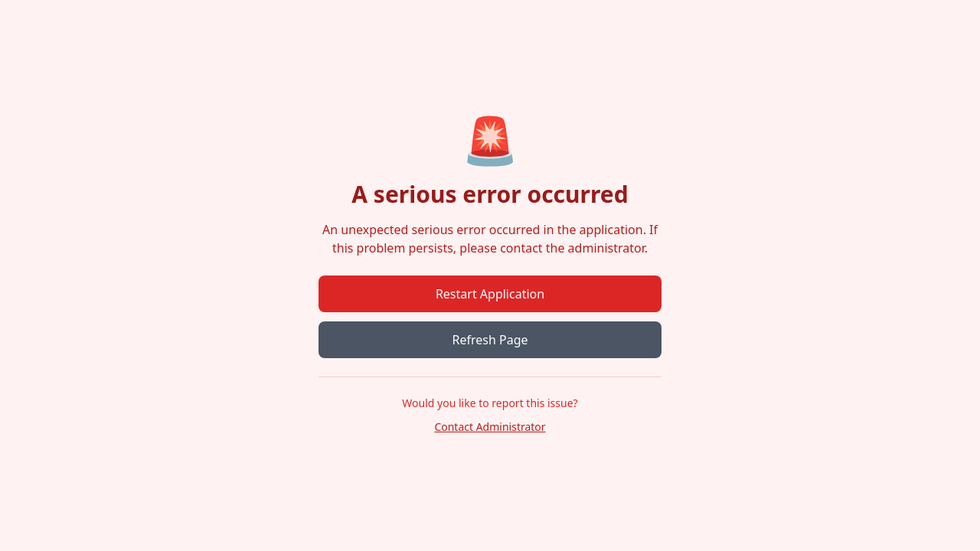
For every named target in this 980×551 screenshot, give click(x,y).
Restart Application (490, 294)
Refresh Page (490, 340)
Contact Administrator (490, 427)
